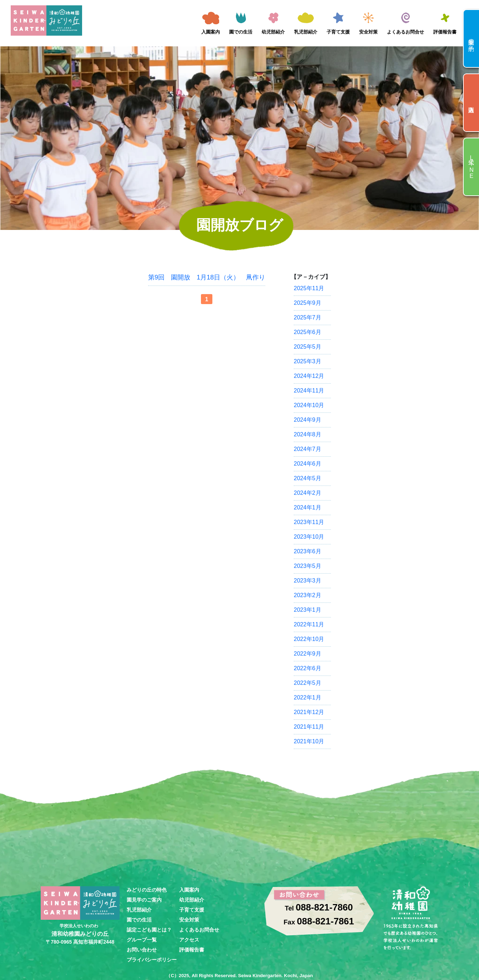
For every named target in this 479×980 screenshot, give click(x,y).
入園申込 (471, 103)
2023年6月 (307, 551)
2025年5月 (307, 347)
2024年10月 (309, 405)
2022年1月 (307, 697)
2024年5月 (307, 478)
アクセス (189, 940)
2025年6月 (307, 332)
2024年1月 (307, 507)
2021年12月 (309, 712)
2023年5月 (307, 566)
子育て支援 (338, 32)
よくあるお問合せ (405, 32)
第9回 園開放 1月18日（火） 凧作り (207, 277)
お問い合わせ (142, 950)
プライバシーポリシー (152, 960)
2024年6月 (307, 464)
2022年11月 (309, 624)
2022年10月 (309, 639)
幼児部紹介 (273, 32)
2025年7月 (307, 317)
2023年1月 (307, 610)
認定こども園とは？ (149, 930)
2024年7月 (307, 449)
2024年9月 (307, 420)
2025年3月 (307, 361)
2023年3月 (307, 581)
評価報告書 (445, 32)
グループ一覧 (142, 940)
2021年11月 (309, 727)
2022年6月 (307, 668)
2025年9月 (307, 303)
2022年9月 (307, 654)
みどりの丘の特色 (147, 890)
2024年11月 (309, 391)
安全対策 (368, 32)
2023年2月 (307, 595)
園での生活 (241, 32)
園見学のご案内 (144, 900)
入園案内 (211, 32)
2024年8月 (307, 434)
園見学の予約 (471, 39)
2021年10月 (309, 741)
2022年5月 (307, 683)
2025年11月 (309, 288)
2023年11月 (309, 522)
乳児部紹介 (306, 32)
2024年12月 (309, 376)
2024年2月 (307, 493)
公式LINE (471, 167)
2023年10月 (309, 537)
